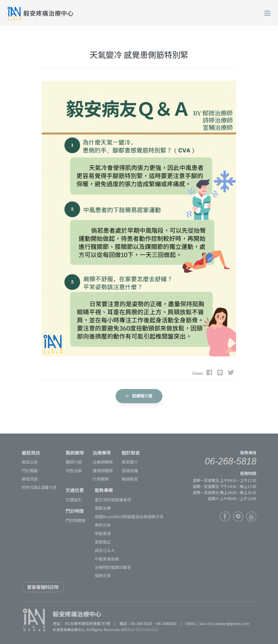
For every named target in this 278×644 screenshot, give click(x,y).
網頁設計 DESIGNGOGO (140, 630)
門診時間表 (76, 520)
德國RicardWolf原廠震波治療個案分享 (129, 517)
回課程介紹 (139, 396)
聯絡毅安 (130, 479)
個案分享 (103, 575)
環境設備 (130, 470)
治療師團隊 (103, 462)
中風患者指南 (107, 559)
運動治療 (103, 508)
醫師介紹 (74, 462)
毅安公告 (30, 462)
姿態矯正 (103, 542)
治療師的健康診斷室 (113, 567)
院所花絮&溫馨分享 (39, 487)
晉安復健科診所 (43, 587)
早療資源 (103, 533)
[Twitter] (231, 372)
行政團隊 (101, 479)
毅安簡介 (130, 462)
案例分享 (103, 525)
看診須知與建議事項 (113, 500)
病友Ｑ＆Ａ (105, 550)
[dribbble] (220, 372)
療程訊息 (30, 479)
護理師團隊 (103, 470)
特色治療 (74, 470)
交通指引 (74, 500)
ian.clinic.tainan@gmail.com (224, 623)
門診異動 (30, 470)
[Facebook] (209, 372)
